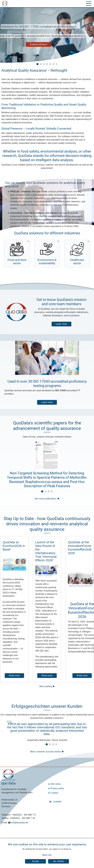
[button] (37, 64)
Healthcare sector (77, 253)
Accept (36, 861)
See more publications (45, 499)
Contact (54, 793)
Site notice (56, 784)
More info (47, 855)
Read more (14, 676)
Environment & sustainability (47, 253)
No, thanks (59, 861)
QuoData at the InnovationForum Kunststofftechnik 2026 (80, 548)
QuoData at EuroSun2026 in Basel (14, 546)
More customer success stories (46, 752)
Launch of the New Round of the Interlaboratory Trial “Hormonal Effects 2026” (46, 552)
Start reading (46, 687)
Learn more (61, 324)
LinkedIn (51, 802)
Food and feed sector (17, 253)
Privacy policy (57, 789)
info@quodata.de (20, 823)
